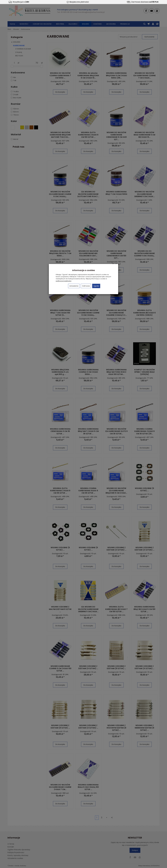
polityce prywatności (64, 281)
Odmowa (86, 286)
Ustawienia (74, 286)
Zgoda (96, 286)
